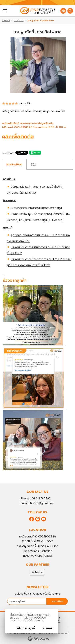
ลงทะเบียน (57, 601)
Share (11, 153)
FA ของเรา (19, 21)
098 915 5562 (41, 499)
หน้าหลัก (6, 21)
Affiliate (37, 572)
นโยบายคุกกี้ (26, 628)
